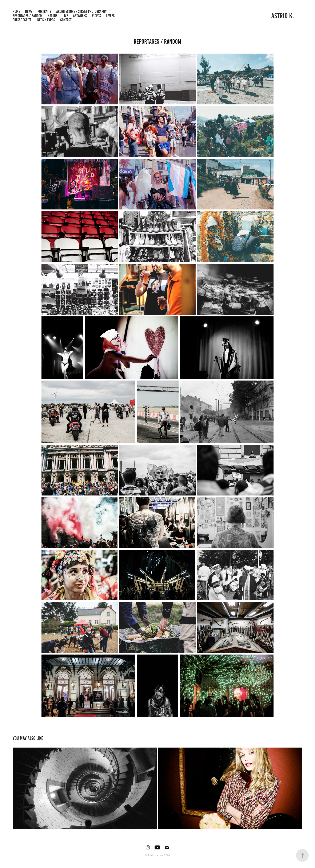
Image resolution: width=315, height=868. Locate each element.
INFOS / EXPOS (46, 20)
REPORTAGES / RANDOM (28, 16)
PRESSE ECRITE (22, 20)
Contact (66, 20)
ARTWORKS (80, 16)
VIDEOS (96, 16)
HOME (16, 11)
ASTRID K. (283, 16)
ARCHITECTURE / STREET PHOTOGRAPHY (81, 11)
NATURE (52, 16)
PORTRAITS (44, 11)
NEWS (29, 11)
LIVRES (110, 16)
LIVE (65, 16)
